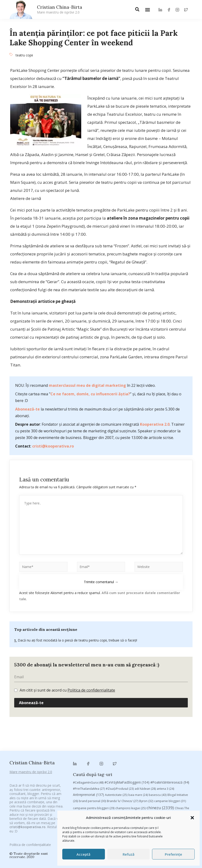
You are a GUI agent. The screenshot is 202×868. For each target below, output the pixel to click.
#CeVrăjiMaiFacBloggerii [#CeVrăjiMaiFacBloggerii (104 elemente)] (127, 706)
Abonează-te (27, 409)
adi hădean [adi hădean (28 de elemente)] (145, 712)
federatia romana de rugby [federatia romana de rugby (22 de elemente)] (129, 745)
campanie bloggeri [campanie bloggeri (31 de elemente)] (170, 724)
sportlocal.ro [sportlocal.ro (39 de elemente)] (105, 763)
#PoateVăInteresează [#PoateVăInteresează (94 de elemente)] (170, 706)
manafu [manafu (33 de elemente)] (122, 751)
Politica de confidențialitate (30, 839)
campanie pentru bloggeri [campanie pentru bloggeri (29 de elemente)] (94, 732)
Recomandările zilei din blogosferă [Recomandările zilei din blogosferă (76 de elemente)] (107, 757)
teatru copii (24, 55)
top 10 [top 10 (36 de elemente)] (154, 763)
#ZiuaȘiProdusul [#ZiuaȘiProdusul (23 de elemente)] (120, 712)
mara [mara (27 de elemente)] (137, 751)
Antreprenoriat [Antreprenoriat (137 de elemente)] (88, 718)
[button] (192, 818)
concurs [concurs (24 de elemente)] (98, 738)
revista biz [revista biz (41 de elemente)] (146, 757)
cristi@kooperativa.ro (53, 446)
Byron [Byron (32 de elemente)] (146, 724)
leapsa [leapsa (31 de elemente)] (80, 751)
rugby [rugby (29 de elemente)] (182, 757)
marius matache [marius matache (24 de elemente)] (158, 751)
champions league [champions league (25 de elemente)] (130, 732)
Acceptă (83, 854)
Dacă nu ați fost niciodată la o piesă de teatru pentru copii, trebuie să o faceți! (77, 640)
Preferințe (173, 854)
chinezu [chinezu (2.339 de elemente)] (160, 731)
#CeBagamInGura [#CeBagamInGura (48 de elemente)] (88, 706)
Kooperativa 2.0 (155, 424)
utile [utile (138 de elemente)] (100, 769)
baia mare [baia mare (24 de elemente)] (138, 718)
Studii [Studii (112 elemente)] (126, 763)
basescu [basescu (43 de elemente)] (158, 718)
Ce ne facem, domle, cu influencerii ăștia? (90, 394)
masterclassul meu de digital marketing (87, 385)
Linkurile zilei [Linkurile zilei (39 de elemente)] (101, 751)
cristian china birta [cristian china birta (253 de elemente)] (126, 738)
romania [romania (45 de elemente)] (166, 757)
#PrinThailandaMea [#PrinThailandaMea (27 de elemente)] (89, 712)
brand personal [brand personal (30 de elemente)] (92, 724)
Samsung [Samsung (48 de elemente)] (82, 763)
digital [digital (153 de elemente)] (98, 745)
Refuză (129, 854)
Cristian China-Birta (60, 9)
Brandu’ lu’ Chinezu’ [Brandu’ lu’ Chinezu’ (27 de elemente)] (123, 724)
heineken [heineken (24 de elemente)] (183, 745)
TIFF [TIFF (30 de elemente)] (141, 763)
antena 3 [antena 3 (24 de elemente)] (165, 712)
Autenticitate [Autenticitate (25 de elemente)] (116, 718)
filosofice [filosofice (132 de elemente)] (162, 745)
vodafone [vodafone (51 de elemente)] (118, 769)
